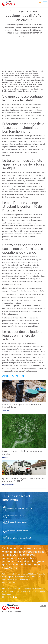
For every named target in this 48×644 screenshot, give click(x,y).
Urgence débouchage (16, 516)
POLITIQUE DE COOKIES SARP (16, 639)
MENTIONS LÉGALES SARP (15, 631)
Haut (43, 605)
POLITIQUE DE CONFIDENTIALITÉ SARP (19, 637)
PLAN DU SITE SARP (13, 628)
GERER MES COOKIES (13, 642)
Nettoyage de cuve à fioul (18, 531)
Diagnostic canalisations (18, 522)
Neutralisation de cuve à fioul (20, 538)
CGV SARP (9, 634)
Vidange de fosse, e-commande (20, 509)
